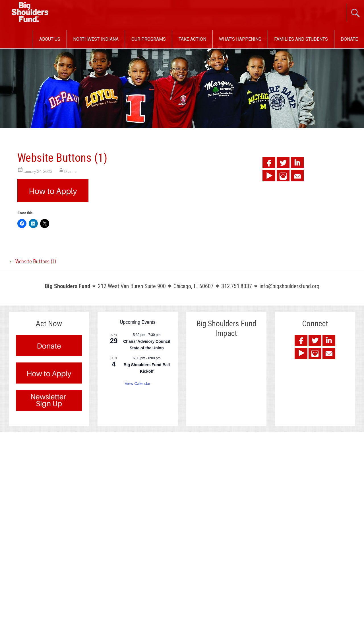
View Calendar (137, 384)
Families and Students (301, 39)
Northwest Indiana (96, 39)
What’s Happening (240, 39)
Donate (349, 39)
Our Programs (149, 39)
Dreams (70, 171)
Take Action (192, 39)
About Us (50, 39)
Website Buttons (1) (32, 261)
